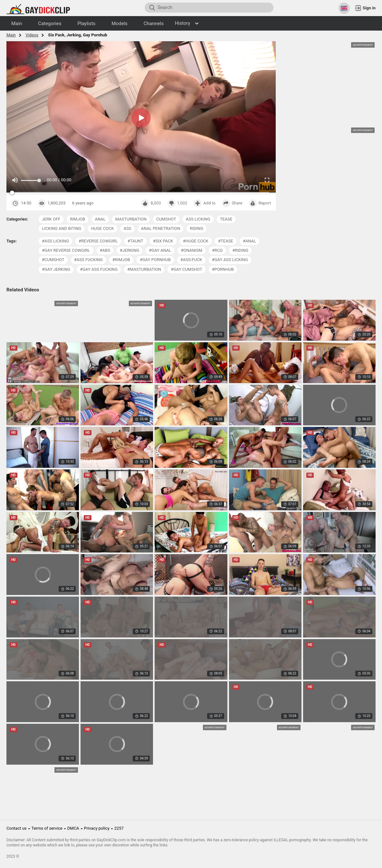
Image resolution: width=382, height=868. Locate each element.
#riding (240, 250)
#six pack (163, 241)
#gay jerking (56, 269)
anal (100, 219)
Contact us (17, 828)
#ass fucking (88, 260)
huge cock (102, 228)
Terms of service (47, 828)
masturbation (131, 219)
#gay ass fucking (99, 269)
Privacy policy (97, 828)
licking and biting (62, 228)
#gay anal (160, 250)
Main (11, 35)
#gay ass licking (230, 260)
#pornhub (223, 269)
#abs (105, 250)
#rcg (217, 250)
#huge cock (196, 241)
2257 (119, 828)
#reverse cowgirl (98, 241)
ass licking (198, 219)
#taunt (135, 241)
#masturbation (144, 269)
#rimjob (121, 260)
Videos (32, 35)
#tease (226, 241)
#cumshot (53, 260)
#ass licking (55, 241)
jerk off (51, 219)
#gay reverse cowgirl (66, 250)
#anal (249, 241)
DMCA (73, 828)
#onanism (191, 250)
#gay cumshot (186, 269)
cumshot (166, 219)
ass (128, 228)
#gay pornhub (155, 260)
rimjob (77, 219)
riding (196, 228)
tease (226, 219)
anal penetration (161, 228)
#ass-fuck (191, 260)
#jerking (129, 250)
